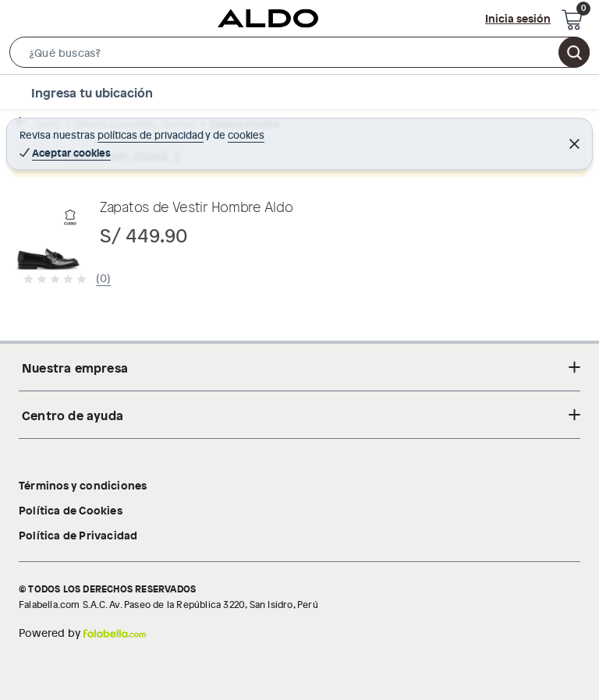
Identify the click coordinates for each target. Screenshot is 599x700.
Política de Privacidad (78, 535)
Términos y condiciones (83, 485)
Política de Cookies (71, 510)
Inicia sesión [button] (518, 18)
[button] (299, 55)
